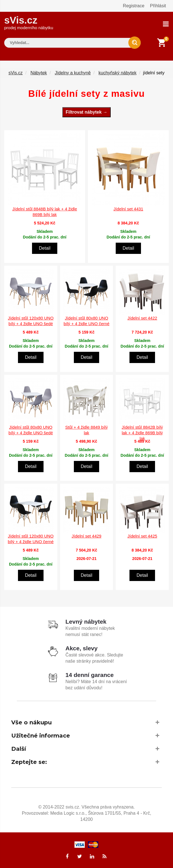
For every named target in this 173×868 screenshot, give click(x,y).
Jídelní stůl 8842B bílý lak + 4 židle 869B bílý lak (142, 432)
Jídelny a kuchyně (73, 73)
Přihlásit (158, 6)
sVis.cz (29, 22)
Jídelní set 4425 (142, 536)
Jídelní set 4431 (128, 209)
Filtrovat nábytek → (86, 112)
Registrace (134, 6)
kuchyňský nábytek (118, 73)
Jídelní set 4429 (86, 536)
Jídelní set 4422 (142, 318)
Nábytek (39, 73)
